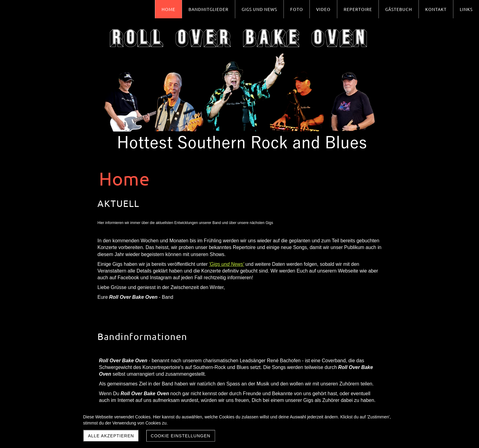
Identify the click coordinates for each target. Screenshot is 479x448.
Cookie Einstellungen (181, 436)
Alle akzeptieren (111, 436)
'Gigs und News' (227, 264)
